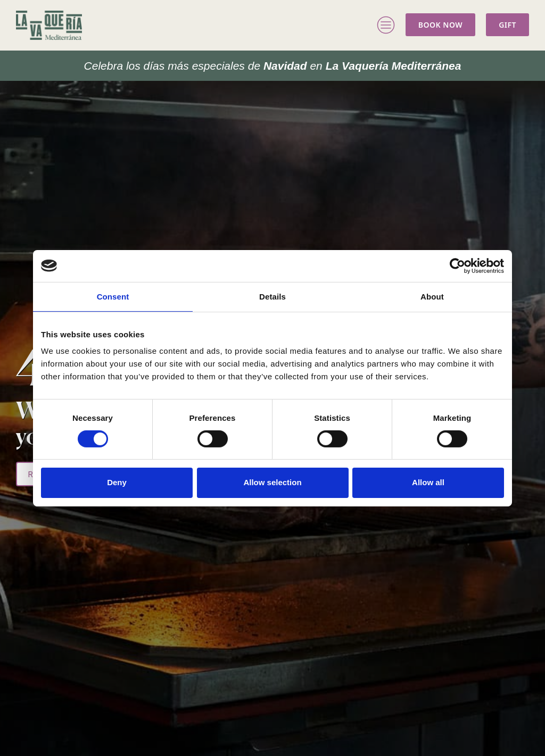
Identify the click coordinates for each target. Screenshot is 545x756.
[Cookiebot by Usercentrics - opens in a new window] (457, 265)
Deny (117, 482)
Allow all (428, 482)
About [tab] (432, 296)
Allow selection (272, 482)
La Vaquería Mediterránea (273, 66)
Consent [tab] (113, 296)
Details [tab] (272, 296)
